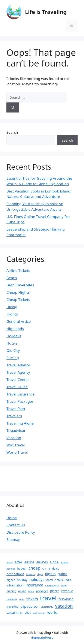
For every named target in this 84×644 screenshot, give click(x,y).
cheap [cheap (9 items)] (34, 568)
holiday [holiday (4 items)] (22, 580)
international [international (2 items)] (52, 586)
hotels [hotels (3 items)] (59, 580)
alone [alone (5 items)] (54, 562)
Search (12, 132)
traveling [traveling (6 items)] (66, 599)
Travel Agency (18, 372)
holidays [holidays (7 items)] (37, 579)
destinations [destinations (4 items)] (15, 574)
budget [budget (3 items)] (22, 568)
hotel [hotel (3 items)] (50, 580)
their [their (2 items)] (22, 600)
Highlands (15, 329)
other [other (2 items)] (31, 591)
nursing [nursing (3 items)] (11, 591)
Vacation (14, 438)
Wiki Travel (16, 445)
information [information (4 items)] (15, 585)
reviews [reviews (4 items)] (12, 599)
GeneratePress (42, 637)
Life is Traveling (46, 12)
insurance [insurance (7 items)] (34, 585)
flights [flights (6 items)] (50, 574)
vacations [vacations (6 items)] (14, 612)
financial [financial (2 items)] (31, 574)
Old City (13, 350)
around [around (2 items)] (64, 563)
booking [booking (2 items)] (11, 569)
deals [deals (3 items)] (56, 568)
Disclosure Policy (21, 532)
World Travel (17, 452)
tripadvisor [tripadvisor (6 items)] (30, 606)
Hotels (12, 343)
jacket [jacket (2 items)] (64, 586)
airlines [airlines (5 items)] (42, 562)
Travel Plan (16, 409)
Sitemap (13, 540)
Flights (12, 314)
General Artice (19, 321)
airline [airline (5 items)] (29, 562)
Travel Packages (20, 401)
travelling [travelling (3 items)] (12, 607)
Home (12, 518)
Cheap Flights (18, 292)
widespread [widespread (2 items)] (39, 613)
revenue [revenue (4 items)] (67, 591)
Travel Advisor (18, 365)
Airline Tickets (18, 270)
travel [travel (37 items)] (48, 598)
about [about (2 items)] (10, 563)
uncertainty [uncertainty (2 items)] (47, 607)
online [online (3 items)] (22, 591)
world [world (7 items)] (52, 612)
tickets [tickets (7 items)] (32, 599)
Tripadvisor (16, 430)
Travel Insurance (20, 394)
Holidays (14, 336)
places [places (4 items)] (55, 591)
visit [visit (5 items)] (28, 613)
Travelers (14, 416)
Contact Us (16, 525)
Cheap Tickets (18, 300)
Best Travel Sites (20, 285)
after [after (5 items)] (19, 562)
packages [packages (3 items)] (42, 591)
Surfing (13, 358)
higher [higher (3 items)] (11, 580)
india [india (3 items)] (68, 580)
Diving (12, 307)
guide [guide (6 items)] (62, 574)
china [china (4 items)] (46, 568)
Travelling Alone (20, 423)
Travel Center (18, 380)
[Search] (13, 108)
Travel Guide (17, 387)
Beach (12, 278)
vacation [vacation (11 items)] (64, 606)
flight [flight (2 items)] (40, 574)
